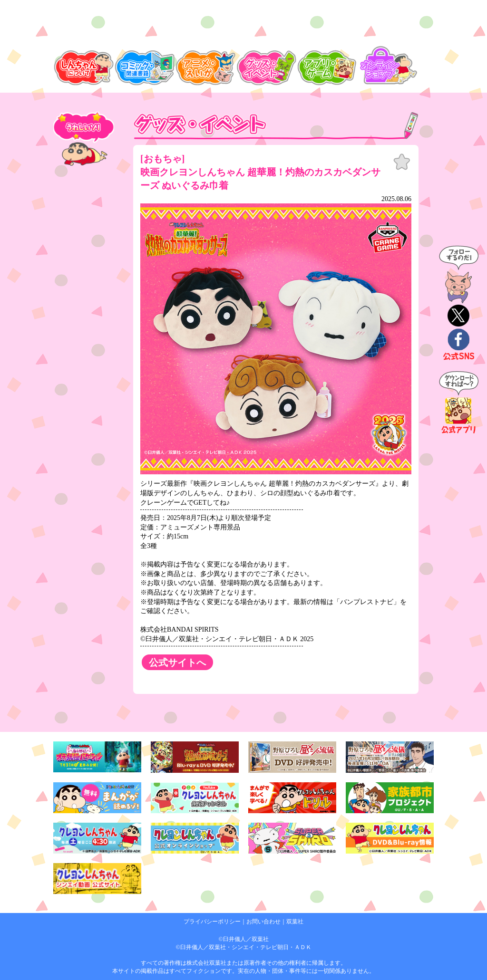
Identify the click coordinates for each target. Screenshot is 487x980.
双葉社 (295, 922)
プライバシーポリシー (212, 922)
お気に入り (402, 162)
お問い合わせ (263, 922)
